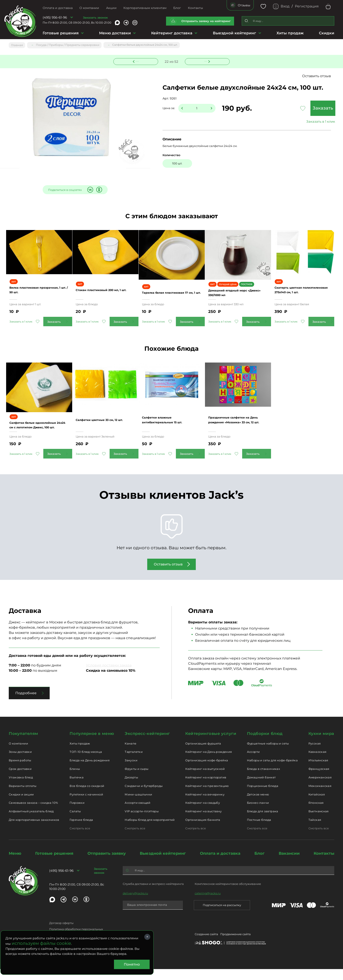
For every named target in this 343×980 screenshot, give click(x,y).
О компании (89, 8)
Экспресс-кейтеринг (147, 745)
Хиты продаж (290, 33)
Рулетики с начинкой (86, 805)
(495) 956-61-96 (55, 17)
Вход (285, 6)
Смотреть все (80, 839)
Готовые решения (61, 33)
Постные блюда (259, 831)
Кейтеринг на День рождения (209, 763)
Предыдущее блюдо (138, 61)
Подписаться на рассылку (222, 916)
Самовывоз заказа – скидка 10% (33, 814)
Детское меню (258, 805)
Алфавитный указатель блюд (31, 822)
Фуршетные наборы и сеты (268, 754)
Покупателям (24, 745)
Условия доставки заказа (109, 676)
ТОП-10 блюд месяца (86, 763)
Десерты (131, 788)
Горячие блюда (81, 831)
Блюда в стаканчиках (263, 780)
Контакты (195, 8)
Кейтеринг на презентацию (207, 797)
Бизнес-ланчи (258, 814)
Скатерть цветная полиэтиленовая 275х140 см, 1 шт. (304, 296)
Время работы (20, 771)
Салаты (75, 822)
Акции (111, 8)
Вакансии (289, 864)
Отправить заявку (107, 864)
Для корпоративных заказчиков (34, 831)
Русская (315, 754)
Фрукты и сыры (136, 780)
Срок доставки (20, 780)
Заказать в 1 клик (301, 122)
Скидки (327, 33)
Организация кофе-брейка (207, 771)
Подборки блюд (265, 745)
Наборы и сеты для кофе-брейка (272, 771)
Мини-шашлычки (138, 805)
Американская (320, 788)
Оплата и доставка (58, 8)
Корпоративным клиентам (145, 8)
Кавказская (318, 763)
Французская (319, 780)
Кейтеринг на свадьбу (203, 814)
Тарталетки (134, 763)
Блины (75, 780)
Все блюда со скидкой (87, 797)
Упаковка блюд (21, 788)
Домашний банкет (261, 788)
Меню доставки (115, 33)
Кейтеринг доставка (172, 33)
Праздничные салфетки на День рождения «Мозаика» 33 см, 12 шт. (237, 431)
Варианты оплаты (23, 797)
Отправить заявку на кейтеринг (206, 21)
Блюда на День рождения (90, 771)
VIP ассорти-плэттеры (142, 822)
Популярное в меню (92, 745)
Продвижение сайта (235, 946)
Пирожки (77, 814)
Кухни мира (321, 745)
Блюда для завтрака (263, 822)
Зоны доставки (20, 763)
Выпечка (77, 788)
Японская (316, 814)
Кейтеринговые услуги (211, 745)
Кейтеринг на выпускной (205, 780)
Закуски (131, 771)
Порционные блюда (263, 797)
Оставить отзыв (317, 76)
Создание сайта (206, 946)
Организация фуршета (203, 754)
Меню (15, 864)
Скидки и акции (21, 805)
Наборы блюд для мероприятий (150, 831)
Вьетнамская (319, 822)
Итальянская (318, 771)
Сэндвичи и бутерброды (144, 797)
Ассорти (253, 763)
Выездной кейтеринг (234, 33)
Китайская (317, 805)
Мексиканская (320, 797)
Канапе (130, 754)
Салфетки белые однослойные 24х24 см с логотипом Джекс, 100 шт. (37, 433)
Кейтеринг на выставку (203, 822)
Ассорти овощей (137, 814)
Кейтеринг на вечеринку (205, 805)
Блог (177, 8)
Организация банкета (203, 831)
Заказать (301, 108)
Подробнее (26, 704)
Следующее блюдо (205, 61)
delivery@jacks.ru (135, 904)
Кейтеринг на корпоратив (206, 788)
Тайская (315, 831)
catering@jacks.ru (208, 904)
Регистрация (307, 6)
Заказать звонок (95, 17)
